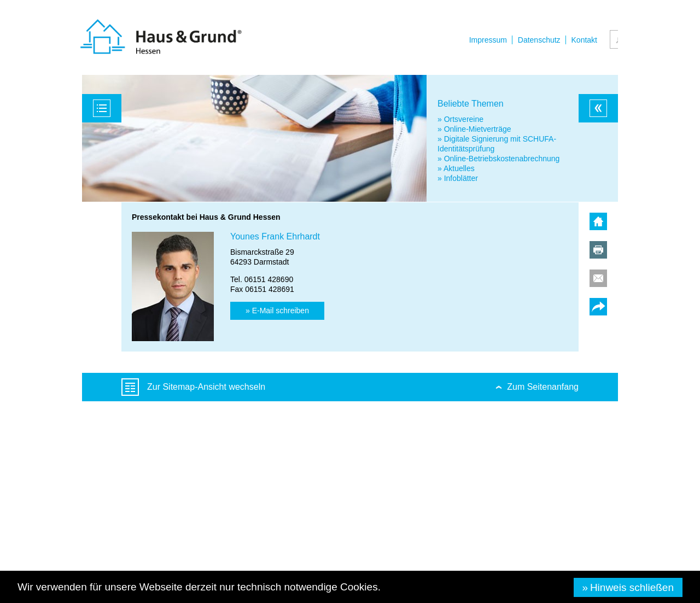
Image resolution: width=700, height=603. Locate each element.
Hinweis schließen (632, 587)
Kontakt (584, 40)
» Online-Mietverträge (474, 129)
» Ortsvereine (460, 119)
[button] (277, 311)
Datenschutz (539, 40)
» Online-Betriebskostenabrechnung (498, 159)
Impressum (488, 40)
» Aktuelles (456, 168)
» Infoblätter (458, 178)
